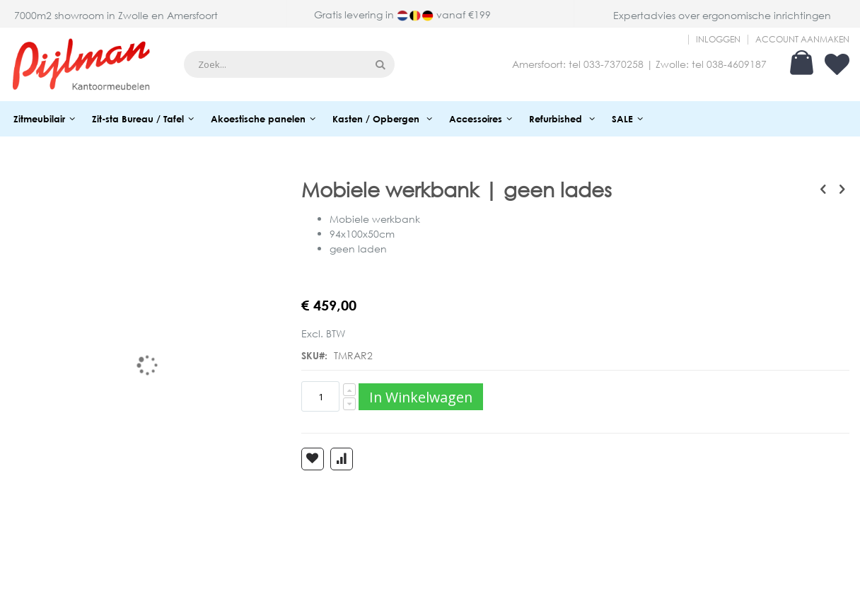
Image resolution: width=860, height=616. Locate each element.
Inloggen (718, 40)
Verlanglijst (837, 64)
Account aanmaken (802, 40)
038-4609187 (737, 64)
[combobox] (289, 64)
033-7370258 (614, 64)
